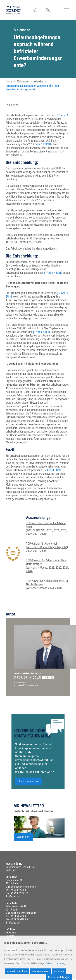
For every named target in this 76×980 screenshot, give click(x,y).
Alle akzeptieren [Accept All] (40, 971)
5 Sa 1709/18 (43, 144)
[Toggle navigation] (66, 10)
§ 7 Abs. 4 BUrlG (53, 273)
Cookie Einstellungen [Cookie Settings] (59, 977)
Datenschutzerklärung (56, 963)
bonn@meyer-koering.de (23, 887)
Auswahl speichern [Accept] (17, 971)
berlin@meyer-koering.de (23, 913)
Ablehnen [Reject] (59, 971)
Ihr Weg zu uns (13, 896)
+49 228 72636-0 (18, 890)
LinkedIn (10, 936)
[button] (35, 10)
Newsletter (11, 933)
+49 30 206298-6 (18, 916)
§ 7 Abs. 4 (62, 115)
